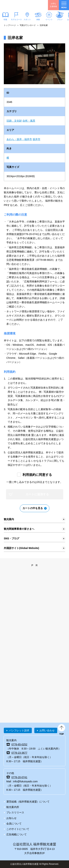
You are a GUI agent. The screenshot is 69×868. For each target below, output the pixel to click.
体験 (38, 20)
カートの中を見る (33, 508)
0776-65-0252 (19, 744)
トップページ (10, 25)
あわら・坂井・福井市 (19, 139)
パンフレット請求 (19, 730)
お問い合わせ (47, 730)
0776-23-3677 (19, 753)
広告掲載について (17, 834)
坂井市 (36, 139)
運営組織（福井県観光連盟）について (28, 802)
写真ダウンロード (28, 25)
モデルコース (16, 20)
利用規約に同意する (37, 475)
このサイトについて (18, 829)
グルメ (60, 20)
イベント (49, 20)
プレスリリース (15, 812)
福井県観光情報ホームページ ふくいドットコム (20, 5)
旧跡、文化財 (14, 121)
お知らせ (11, 818)
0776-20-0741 (19, 777)
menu (64, 5)
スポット (27, 20)
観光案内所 (13, 807)
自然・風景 (29, 121)
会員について (14, 824)
